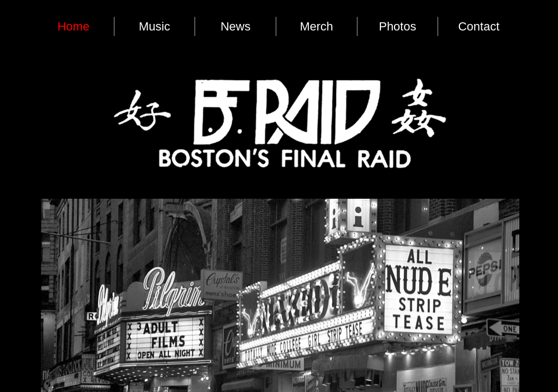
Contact (479, 26)
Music (154, 26)
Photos (398, 26)
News (236, 26)
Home (73, 26)
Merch (316, 26)
